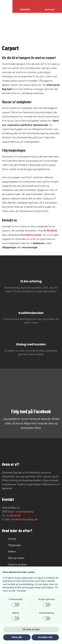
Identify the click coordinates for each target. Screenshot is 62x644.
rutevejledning (25, 511)
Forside (12, 539)
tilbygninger (9, 247)
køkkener (39, 243)
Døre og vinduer (16, 558)
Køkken (12, 551)
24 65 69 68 (50, 230)
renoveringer (30, 247)
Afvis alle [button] (17, 637)
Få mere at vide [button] (31, 629)
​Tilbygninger (14, 545)
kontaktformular (31, 235)
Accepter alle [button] (45, 637)
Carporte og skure (17, 564)
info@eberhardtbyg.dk (24, 519)
